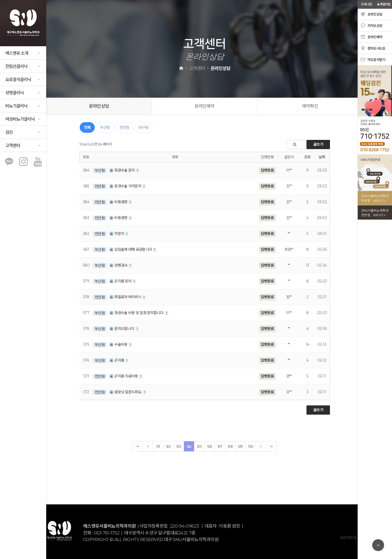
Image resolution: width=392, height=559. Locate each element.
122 (168, 446)
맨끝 (271, 446)
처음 (138, 446)
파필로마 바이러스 (126, 297)
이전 (148, 446)
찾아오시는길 (373, 48)
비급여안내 (348, 538)
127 (220, 446)
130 (251, 446)
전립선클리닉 (23, 66)
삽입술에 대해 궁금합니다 (131, 249)
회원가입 (383, 4)
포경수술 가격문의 (126, 186)
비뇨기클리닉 (23, 106)
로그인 (366, 4)
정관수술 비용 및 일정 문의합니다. (137, 313)
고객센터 (23, 146)
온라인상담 (99, 106)
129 (240, 446)
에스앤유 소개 (23, 53)
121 (158, 446)
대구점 (143, 127)
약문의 (117, 234)
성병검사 (119, 265)
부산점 (105, 127)
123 (179, 446)
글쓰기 (318, 144)
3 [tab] (371, 110)
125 (199, 446)
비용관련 (119, 202)
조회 (307, 157)
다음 (261, 446)
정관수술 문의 (122, 170)
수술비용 (119, 344)
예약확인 (310, 106)
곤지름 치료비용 (124, 376)
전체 (87, 127)
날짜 (322, 157)
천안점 (124, 127)
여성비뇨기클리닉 (23, 119)
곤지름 (117, 360)
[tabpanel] (375, 91)
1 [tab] (363, 110)
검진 (23, 132)
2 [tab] (367, 110)
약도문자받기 (373, 60)
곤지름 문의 (121, 281)
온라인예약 (205, 106)
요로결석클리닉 (23, 80)
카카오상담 (371, 26)
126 (209, 446)
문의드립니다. (122, 329)
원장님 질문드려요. (126, 392)
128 (230, 446)
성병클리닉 (23, 93)
